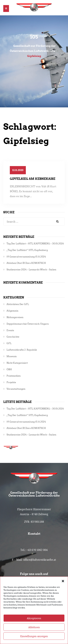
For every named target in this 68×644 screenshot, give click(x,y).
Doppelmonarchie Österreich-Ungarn (28, 324)
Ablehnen (34, 634)
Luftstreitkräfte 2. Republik (22, 350)
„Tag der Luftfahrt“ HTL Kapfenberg (27, 250)
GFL (9, 343)
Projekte (11, 382)
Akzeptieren (34, 625)
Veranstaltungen (16, 389)
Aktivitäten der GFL (18, 304)
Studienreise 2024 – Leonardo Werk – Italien (31, 270)
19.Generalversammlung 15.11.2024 (26, 257)
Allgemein (12, 311)
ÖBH (9, 369)
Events (10, 330)
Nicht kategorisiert (17, 363)
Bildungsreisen (15, 317)
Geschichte (13, 337)
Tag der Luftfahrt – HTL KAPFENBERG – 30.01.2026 (35, 244)
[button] (63, 587)
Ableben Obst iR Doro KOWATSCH (26, 263)
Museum (12, 356)
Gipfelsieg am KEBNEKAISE (33, 179)
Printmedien (14, 376)
